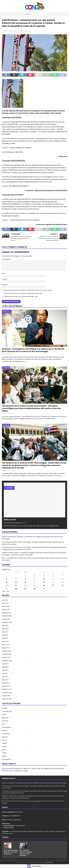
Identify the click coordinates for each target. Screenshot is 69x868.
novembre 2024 (7, 654)
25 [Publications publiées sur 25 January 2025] (53, 585)
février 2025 (6, 645)
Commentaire (6, 259)
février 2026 (6, 606)
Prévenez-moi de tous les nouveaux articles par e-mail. (21, 296)
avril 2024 (5, 677)
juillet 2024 (5, 667)
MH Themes (50, 862)
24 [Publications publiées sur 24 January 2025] (44, 585)
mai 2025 (5, 635)
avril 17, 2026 (7, 414)
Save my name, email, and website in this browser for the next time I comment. (28, 290)
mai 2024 (5, 673)
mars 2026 (5, 603)
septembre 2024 (7, 661)
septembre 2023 (7, 699)
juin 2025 (5, 632)
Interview (5, 737)
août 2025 (5, 626)
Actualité (5, 708)
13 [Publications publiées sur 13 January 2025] (7, 582)
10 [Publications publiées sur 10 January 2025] (44, 579)
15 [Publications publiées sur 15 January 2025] (25, 582)
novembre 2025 (7, 616)
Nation (4, 740)
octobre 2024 (6, 657)
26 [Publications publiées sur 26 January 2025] (62, 585)
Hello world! (10, 520)
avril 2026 (5, 600)
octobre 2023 (6, 696)
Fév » (8, 591)
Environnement (7, 727)
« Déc (4, 591)
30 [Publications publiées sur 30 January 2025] (34, 589)
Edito (3, 724)
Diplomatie (5, 718)
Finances (5, 731)
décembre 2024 (7, 651)
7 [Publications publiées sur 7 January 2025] (16, 579)
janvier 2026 (6, 610)
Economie (5, 721)
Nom (4, 273)
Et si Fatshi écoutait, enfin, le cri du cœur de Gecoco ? (11, 852)
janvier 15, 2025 (8, 31)
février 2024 (6, 683)
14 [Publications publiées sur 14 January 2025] (16, 582)
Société (4, 746)
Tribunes (5, 837)
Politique (5, 743)
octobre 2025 (6, 619)
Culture (4, 715)
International (6, 734)
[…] (25, 361)
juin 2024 (5, 670)
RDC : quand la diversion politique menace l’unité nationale (26, 853)
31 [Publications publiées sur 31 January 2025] (44, 589)
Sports (4, 750)
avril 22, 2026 (7, 354)
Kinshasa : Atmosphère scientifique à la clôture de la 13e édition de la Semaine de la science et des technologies (33, 350)
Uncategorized (6, 759)
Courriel (4, 279)
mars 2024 (5, 680)
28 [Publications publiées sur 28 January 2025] (16, 589)
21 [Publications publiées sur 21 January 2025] (16, 585)
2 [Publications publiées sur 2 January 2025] (34, 576)
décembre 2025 (7, 613)
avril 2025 (5, 638)
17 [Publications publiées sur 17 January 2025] (44, 582)
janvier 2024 (6, 686)
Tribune (4, 753)
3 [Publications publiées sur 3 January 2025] (44, 576)
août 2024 (5, 664)
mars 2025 (5, 641)
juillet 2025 (5, 629)
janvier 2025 (6, 648)
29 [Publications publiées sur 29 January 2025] (25, 589)
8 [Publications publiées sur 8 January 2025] (25, 579)
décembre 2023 (7, 689)
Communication (27, 31)
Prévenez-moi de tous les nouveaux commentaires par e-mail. (23, 293)
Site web (5, 285)
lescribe (17, 31)
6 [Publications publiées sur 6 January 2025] (7, 579)
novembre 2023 (7, 692)
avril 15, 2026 (7, 470)
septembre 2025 (7, 622)
